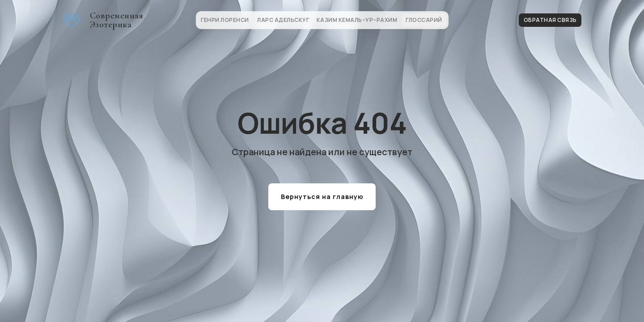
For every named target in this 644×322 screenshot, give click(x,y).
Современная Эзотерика (117, 20)
